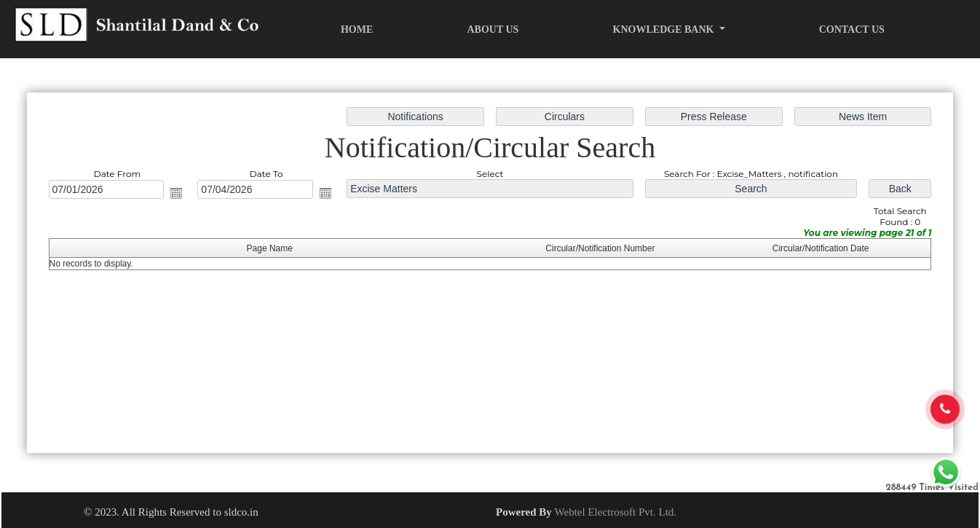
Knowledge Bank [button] (665, 29)
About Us (493, 29)
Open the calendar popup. (176, 193)
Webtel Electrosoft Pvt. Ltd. (616, 512)
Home (357, 29)
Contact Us (852, 29)
